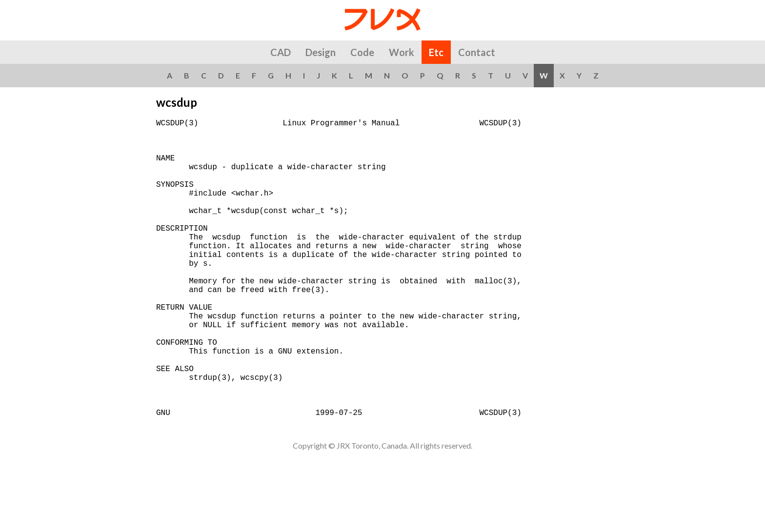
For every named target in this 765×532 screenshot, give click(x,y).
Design (321, 52)
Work (402, 52)
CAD (281, 52)
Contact (477, 52)
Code (362, 52)
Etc (436, 52)
